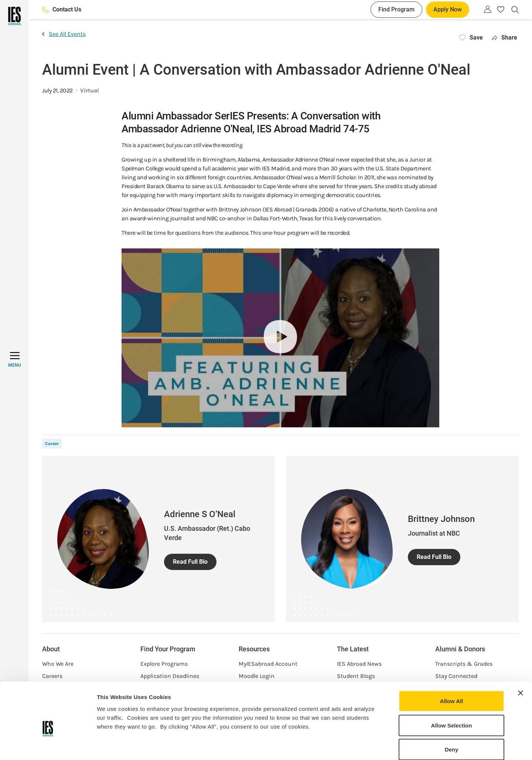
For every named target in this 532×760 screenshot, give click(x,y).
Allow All (452, 663)
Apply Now (448, 9)
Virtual (90, 90)
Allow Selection (452, 687)
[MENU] (15, 360)
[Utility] (488, 9)
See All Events (64, 34)
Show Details (388, 745)
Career (52, 444)
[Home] (14, 16)
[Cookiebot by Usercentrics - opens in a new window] (48, 746)
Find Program (396, 9)
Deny (452, 711)
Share (504, 38)
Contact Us (62, 9)
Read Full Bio (190, 562)
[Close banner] (521, 655)
